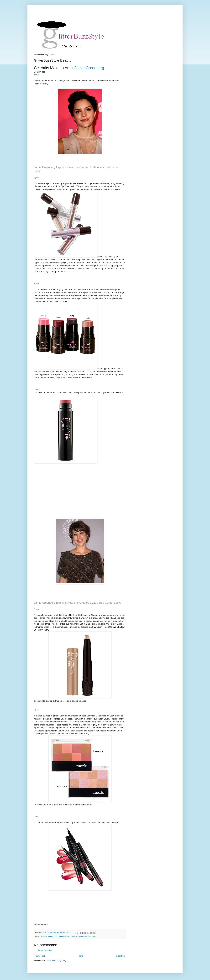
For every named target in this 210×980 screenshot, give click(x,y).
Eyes (36, 177)
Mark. (37, 75)
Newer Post (40, 956)
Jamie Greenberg (85, 936)
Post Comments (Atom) (56, 961)
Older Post (121, 956)
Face (36, 283)
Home (80, 956)
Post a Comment (45, 950)
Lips (36, 389)
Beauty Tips (52, 936)
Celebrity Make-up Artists (67, 936)
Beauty (44, 936)
